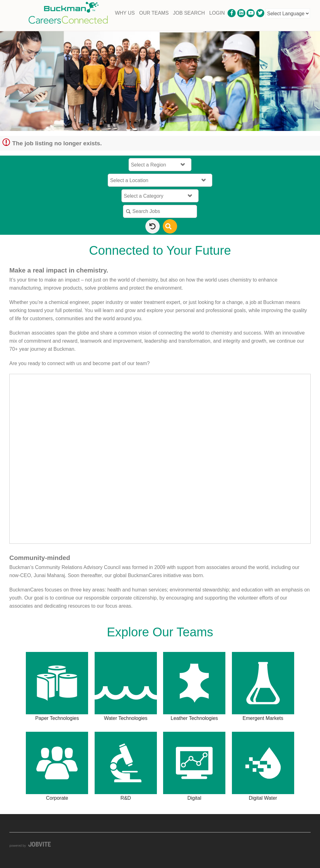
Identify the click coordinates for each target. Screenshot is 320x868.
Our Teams (154, 13)
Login (217, 13)
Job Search (189, 13)
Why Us (125, 13)
